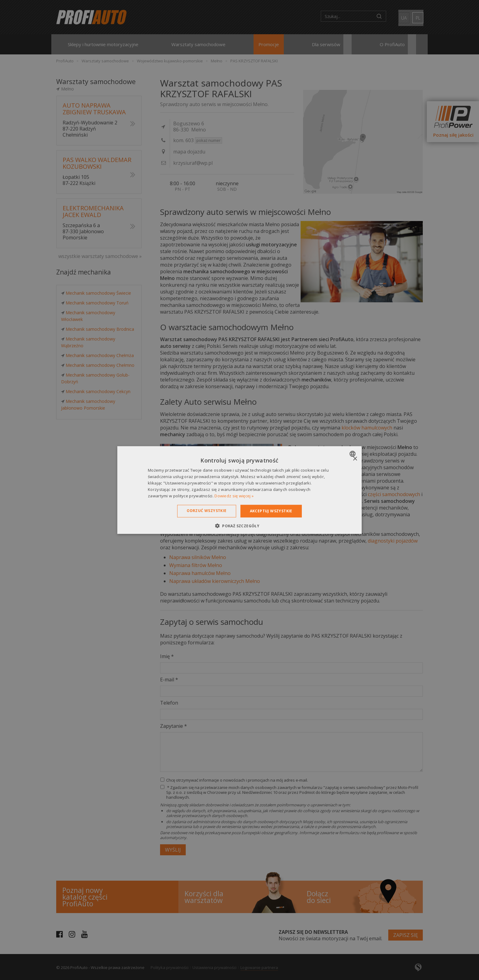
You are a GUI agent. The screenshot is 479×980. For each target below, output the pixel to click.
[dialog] (239, 490)
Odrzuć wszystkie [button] (207, 511)
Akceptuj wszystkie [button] (271, 511)
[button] (239, 525)
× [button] (355, 459)
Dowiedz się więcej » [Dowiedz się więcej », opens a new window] (234, 496)
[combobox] (353, 454)
